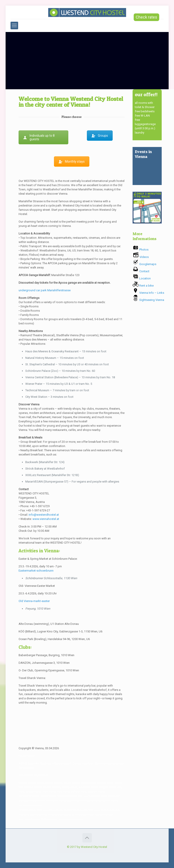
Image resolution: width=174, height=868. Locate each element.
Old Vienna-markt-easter (34, 601)
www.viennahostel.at (46, 519)
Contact (141, 271)
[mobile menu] (14, 26)
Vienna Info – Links (148, 293)
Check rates (146, 17)
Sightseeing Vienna (148, 300)
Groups (100, 136)
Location (142, 278)
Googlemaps (144, 264)
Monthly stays (72, 162)
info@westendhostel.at (44, 515)
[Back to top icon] (87, 838)
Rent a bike (143, 286)
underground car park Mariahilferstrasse (45, 290)
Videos (141, 257)
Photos (141, 250)
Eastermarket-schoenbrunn (36, 571)
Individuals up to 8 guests (39, 137)
